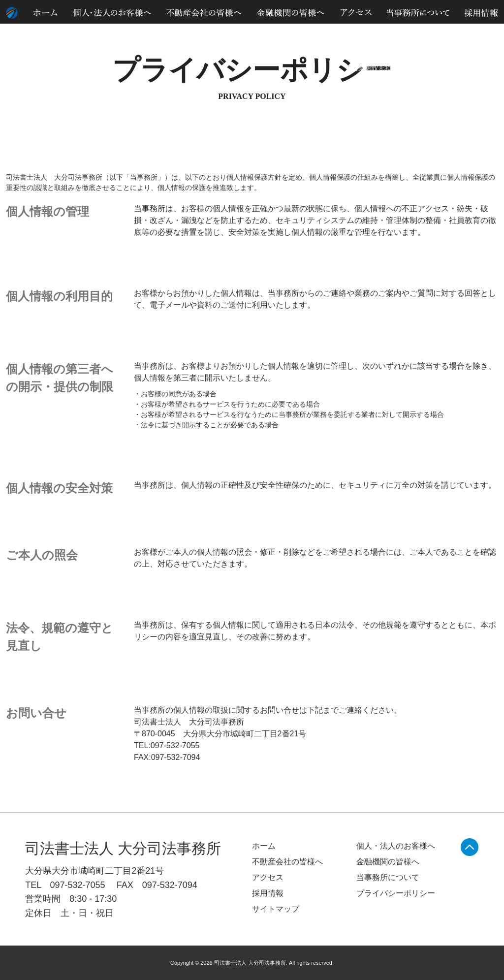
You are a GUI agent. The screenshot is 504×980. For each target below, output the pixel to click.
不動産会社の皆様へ (287, 862)
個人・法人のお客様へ (396, 846)
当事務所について (388, 877)
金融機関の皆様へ (388, 862)
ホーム (264, 846)
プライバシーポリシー (396, 893)
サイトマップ (462, 34)
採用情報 (268, 893)
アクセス (268, 877)
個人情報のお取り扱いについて (394, 34)
